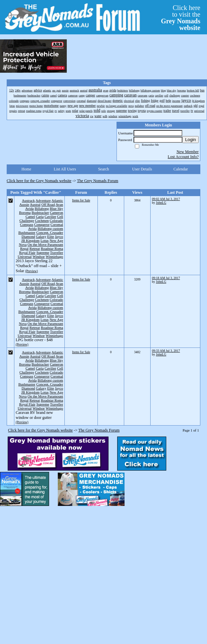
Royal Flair (27, 252)
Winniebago (54, 256)
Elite (50, 236)
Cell (60, 216)
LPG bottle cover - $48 (34, 340)
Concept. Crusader (50, 232)
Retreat (35, 248)
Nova (23, 244)
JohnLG (161, 203)
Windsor (39, 256)
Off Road (48, 204)
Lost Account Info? (183, 157)
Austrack (28, 200)
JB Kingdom (31, 240)
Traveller (57, 252)
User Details (142, 169)
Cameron (56, 212)
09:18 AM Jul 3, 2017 (166, 278)
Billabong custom (50, 228)
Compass (27, 224)
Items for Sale (81, 200)
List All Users (65, 169)
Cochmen (42, 220)
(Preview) (31, 271)
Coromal (57, 224)
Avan (59, 204)
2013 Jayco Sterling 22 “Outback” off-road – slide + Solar (39, 266)
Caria (40, 216)
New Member (188, 152)
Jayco (59, 236)
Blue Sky (56, 208)
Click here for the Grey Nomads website (39, 181)
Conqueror (42, 224)
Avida (30, 208)
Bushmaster (27, 232)
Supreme (43, 252)
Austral (35, 204)
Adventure (43, 200)
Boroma (25, 212)
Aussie (24, 204)
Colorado (56, 220)
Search (104, 169)
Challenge (27, 220)
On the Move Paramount (45, 244)
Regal (24, 248)
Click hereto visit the (181, 18)
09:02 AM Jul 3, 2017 (166, 199)
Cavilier (51, 216)
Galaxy (41, 236)
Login (190, 140)
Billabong (42, 208)
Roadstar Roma (52, 248)
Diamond (28, 236)
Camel (30, 216)
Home (26, 169)
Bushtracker (40, 212)
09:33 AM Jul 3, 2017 (166, 351)
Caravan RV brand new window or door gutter (34, 415)
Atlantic (57, 200)
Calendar (181, 169)
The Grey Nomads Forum (98, 181)
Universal (25, 256)
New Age (56, 240)
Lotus (45, 240)
